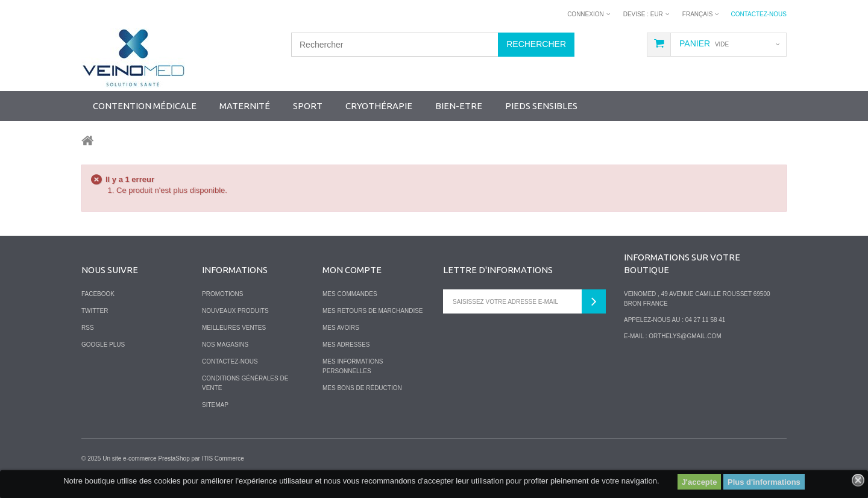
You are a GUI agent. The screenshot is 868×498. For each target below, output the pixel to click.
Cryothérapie (379, 106)
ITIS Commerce (223, 459)
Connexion (586, 14)
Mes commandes (350, 294)
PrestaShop (174, 459)
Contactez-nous (759, 14)
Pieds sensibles (541, 106)
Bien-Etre (459, 106)
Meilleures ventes (234, 328)
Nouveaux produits (235, 311)
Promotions (222, 294)
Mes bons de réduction (362, 388)
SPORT (308, 106)
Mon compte (352, 270)
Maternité (245, 106)
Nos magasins (225, 345)
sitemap (215, 405)
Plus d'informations (764, 482)
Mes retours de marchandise (373, 311)
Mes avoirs (341, 328)
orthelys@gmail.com (685, 336)
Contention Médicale (145, 106)
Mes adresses (346, 345)
